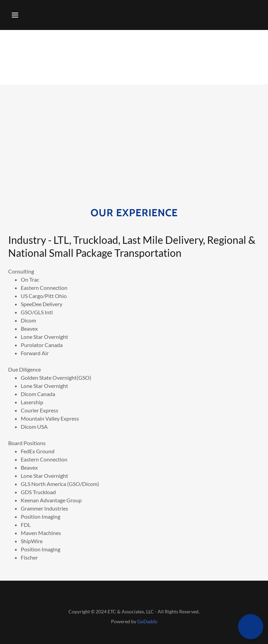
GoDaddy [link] (147, 621)
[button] (15, 15)
